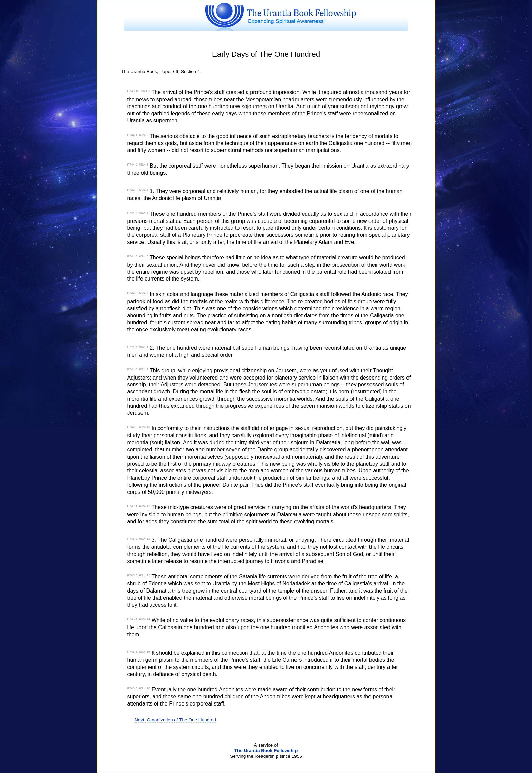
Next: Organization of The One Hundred (175, 720)
